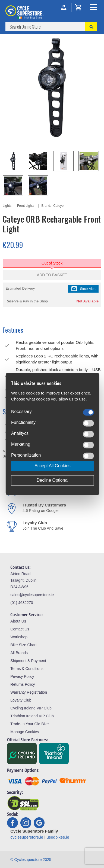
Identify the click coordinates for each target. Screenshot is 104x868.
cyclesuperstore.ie (27, 837)
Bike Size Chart (23, 645)
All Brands (19, 653)
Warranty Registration (29, 692)
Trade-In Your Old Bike (29, 724)
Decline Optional (53, 480)
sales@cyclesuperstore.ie (32, 595)
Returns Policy (23, 684)
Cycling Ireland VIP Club (31, 708)
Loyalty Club (21, 700)
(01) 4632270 (22, 603)
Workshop (19, 637)
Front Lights (26, 206)
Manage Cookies (25, 732)
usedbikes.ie (58, 837)
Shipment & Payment (28, 661)
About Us (18, 621)
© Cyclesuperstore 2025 (31, 860)
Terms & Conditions (27, 669)
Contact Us (20, 629)
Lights (7, 206)
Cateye (58, 206)
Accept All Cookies (53, 466)
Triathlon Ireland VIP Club (32, 716)
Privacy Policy (22, 676)
